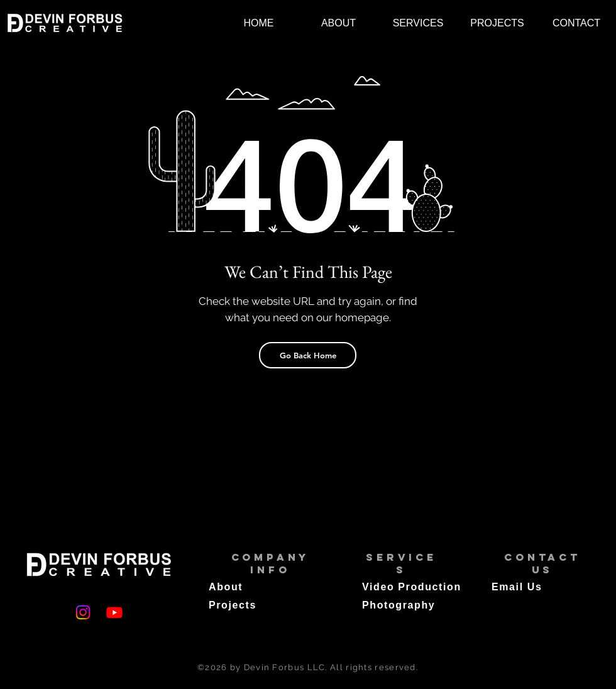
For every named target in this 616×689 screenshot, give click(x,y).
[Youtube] (114, 612)
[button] (418, 23)
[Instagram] (83, 612)
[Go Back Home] (308, 355)
